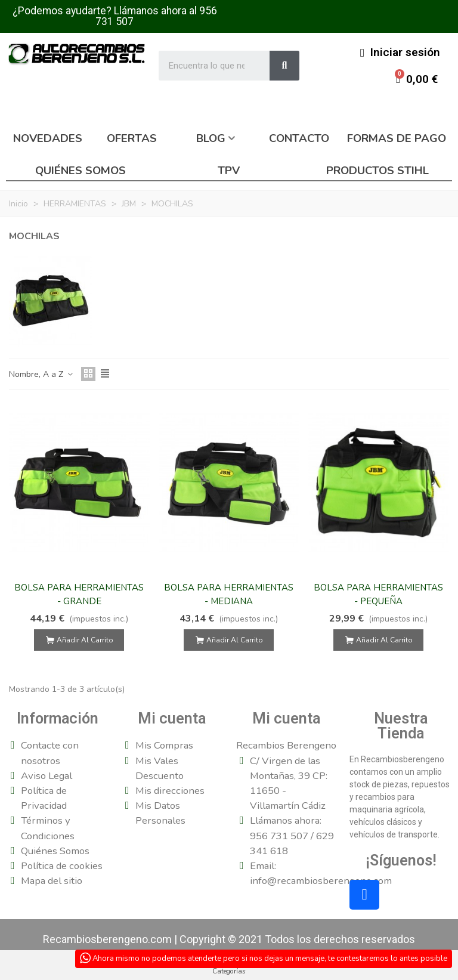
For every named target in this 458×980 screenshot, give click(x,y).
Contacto (299, 138)
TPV (229, 171)
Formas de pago (397, 138)
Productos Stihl (377, 171)
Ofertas (132, 138)
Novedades (48, 138)
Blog (211, 138)
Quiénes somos (81, 171)
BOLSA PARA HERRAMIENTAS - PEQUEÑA (378, 594)
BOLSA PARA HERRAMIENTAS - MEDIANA (229, 594)
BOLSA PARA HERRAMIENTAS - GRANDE (79, 594)
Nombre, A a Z (41, 374)
